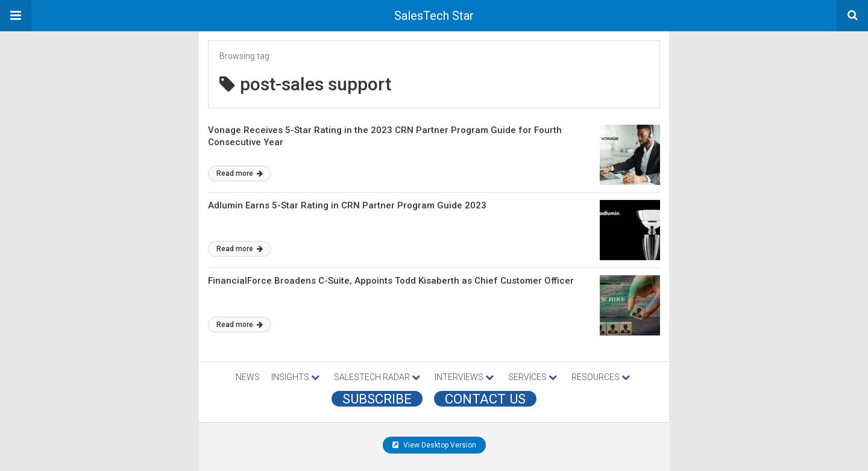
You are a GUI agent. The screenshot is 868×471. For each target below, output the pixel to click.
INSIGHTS (295, 377)
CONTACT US (485, 399)
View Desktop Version (434, 445)
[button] (16, 16)
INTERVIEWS (464, 377)
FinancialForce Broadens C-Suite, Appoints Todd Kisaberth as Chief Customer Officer (391, 281)
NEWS (248, 377)
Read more (240, 173)
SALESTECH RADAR (377, 377)
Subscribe (377, 399)
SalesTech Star (434, 16)
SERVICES (533, 377)
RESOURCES (601, 377)
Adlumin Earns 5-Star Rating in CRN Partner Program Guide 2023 (347, 205)
